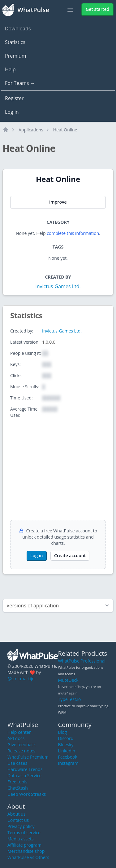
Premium (16, 56)
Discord (66, 738)
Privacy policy (21, 826)
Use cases (17, 763)
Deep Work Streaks (27, 794)
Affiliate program (24, 845)
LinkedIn (67, 751)
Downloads (18, 29)
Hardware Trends (25, 769)
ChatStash (18, 788)
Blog (63, 732)
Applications (31, 130)
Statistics (15, 42)
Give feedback (22, 745)
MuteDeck (68, 680)
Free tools (17, 782)
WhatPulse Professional (82, 661)
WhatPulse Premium (28, 757)
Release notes (21, 751)
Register (14, 98)
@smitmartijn (21, 679)
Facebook (68, 757)
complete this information (73, 233)
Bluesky (66, 745)
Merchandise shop (26, 851)
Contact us (18, 820)
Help (10, 69)
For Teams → (20, 83)
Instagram (68, 763)
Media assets (21, 839)
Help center (19, 732)
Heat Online (65, 130)
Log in (12, 112)
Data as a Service (24, 775)
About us (16, 814)
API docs (16, 738)
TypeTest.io (70, 699)
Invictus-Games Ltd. (58, 286)
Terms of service (24, 833)
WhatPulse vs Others (28, 857)
